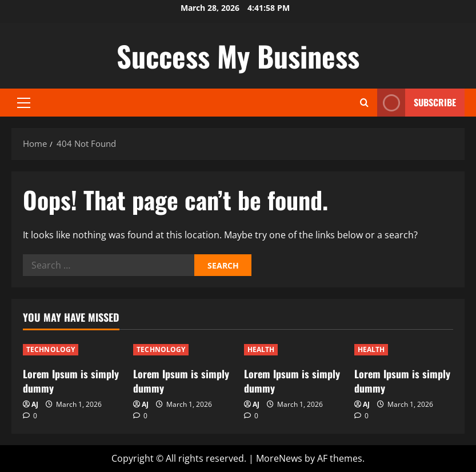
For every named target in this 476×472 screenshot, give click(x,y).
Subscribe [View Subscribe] (417, 103)
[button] (24, 103)
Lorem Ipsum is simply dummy (71, 381)
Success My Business (238, 55)
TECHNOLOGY (51, 349)
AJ (35, 404)
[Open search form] (364, 103)
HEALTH (261, 349)
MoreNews (279, 458)
